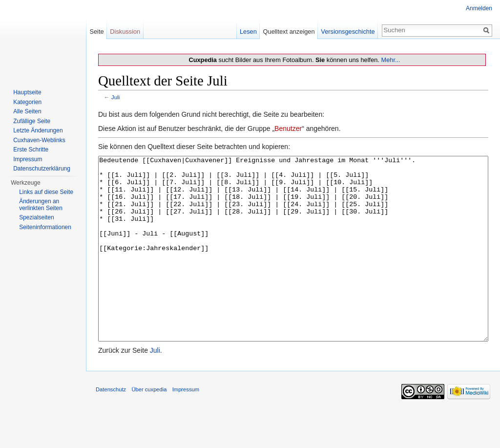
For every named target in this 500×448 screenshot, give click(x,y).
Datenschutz (111, 426)
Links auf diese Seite (46, 192)
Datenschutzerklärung (42, 169)
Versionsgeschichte (348, 32)
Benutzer (288, 128)
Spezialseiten (36, 217)
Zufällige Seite (32, 121)
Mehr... (390, 60)
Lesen (248, 32)
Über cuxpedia (149, 426)
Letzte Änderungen (38, 130)
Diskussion (125, 32)
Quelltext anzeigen (289, 32)
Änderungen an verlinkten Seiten (41, 205)
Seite (96, 32)
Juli (116, 97)
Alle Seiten (27, 111)
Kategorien (27, 102)
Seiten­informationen (45, 227)
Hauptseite (27, 92)
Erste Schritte (31, 149)
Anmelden (479, 8)
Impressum (28, 159)
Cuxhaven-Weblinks (39, 140)
